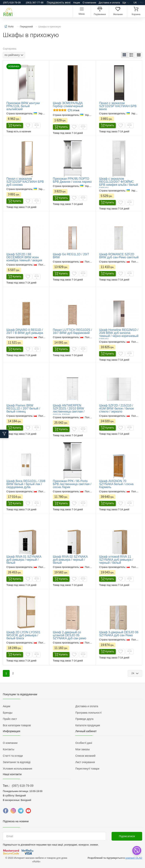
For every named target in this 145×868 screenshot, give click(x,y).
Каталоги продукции (88, 725)
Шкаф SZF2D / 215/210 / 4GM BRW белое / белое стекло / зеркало (116, 408)
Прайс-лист (10, 719)
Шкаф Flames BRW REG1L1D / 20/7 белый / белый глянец (23, 408)
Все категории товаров (17, 725)
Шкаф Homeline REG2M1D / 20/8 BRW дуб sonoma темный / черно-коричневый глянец (119, 334)
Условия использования (17, 769)
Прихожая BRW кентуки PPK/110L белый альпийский (23, 106)
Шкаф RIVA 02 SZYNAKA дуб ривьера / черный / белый (70, 560)
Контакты (8, 749)
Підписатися (127, 836)
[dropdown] (137, 851)
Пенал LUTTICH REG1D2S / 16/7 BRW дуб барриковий (72, 331)
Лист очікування (85, 762)
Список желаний (85, 756)
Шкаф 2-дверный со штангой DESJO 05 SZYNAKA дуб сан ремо (70, 635)
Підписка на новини (16, 821)
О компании (89, 3)
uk (135, 3)
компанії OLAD (134, 858)
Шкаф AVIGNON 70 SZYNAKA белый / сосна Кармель (116, 484)
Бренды (8, 713)
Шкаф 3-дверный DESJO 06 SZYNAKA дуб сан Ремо (119, 634)
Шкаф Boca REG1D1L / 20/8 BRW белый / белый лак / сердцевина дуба (26, 484)
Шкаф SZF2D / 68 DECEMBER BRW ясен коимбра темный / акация (24, 257)
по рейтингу (12, 55)
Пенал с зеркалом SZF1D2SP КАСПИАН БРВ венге (118, 106)
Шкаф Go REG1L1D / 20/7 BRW (71, 256)
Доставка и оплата (109, 3)
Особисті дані (84, 743)
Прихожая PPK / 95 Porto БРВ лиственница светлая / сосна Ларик (72, 484)
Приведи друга (84, 719)
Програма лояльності (88, 713)
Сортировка (10, 49)
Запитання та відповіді (17, 762)
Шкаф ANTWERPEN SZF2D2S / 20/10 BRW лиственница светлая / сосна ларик (69, 410)
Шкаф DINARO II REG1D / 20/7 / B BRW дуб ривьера (25, 331)
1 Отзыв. (76, 110)
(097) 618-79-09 (23, 786)
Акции (77, 3)
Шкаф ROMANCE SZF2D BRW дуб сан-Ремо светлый (119, 256)
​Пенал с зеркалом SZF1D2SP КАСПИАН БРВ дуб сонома (25, 182)
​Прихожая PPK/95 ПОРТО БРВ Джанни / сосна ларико (72, 180)
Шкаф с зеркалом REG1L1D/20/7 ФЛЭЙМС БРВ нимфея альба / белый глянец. (118, 183)
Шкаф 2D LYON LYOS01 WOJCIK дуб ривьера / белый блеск (23, 635)
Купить (15, 125)
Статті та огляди (13, 756)
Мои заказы (83, 749)
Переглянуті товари (87, 769)
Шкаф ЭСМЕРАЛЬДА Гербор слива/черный (68, 105)
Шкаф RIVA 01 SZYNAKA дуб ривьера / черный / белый (24, 560)
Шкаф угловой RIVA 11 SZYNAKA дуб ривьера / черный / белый (116, 560)
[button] (125, 55)
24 (133, 673)
